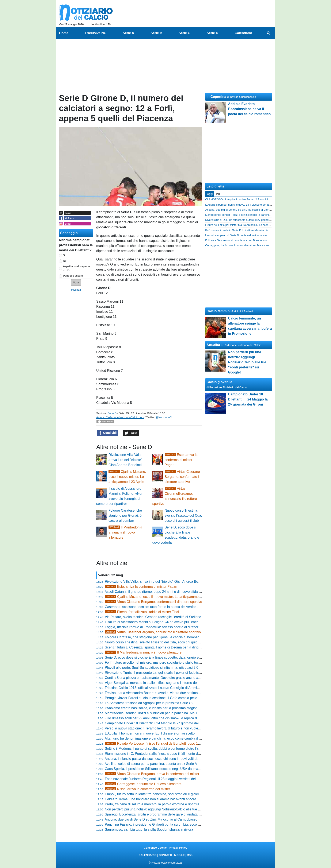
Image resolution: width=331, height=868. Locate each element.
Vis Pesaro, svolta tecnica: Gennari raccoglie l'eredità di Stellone (153, 617)
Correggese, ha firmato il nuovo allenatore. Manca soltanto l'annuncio (247, 245)
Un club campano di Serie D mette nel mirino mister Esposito (242, 235)
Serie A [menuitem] (128, 33)
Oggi (210, 194)
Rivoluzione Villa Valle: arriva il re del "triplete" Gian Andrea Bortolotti (125, 460)
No (65, 261)
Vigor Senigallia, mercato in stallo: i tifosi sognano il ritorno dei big (154, 683)
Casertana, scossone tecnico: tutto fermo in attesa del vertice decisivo (157, 607)
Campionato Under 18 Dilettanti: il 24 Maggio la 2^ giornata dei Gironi (157, 723)
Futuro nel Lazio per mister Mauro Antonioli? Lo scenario (239, 225)
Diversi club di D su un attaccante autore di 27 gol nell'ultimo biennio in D (249, 220)
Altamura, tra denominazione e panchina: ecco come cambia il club (155, 738)
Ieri (218, 194)
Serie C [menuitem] (184, 33)
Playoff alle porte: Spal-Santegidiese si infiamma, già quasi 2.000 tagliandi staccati (166, 668)
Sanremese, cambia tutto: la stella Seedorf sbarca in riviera (149, 830)
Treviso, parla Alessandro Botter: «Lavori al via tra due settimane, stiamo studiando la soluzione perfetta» (183, 693)
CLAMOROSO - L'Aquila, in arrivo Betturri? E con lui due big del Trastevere (250, 199)
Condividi (108, 433)
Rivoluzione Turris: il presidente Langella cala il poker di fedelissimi (155, 673)
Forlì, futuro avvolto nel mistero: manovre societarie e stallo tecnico (155, 662)
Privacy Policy (178, 848)
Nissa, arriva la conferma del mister (138, 789)
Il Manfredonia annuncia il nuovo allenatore (125, 532)
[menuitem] (269, 33)
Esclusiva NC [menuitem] (96, 33)
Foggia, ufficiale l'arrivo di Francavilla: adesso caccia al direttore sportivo (159, 627)
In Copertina (216, 97)
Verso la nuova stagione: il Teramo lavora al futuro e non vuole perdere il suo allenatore (170, 728)
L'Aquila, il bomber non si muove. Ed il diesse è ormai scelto (150, 733)
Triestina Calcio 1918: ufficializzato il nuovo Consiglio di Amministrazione (159, 688)
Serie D (112, 413)
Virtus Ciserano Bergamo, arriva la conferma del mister (152, 774)
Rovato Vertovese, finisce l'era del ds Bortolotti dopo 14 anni (156, 743)
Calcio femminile (220, 311)
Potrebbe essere (73, 276)
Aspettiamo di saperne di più (77, 268)
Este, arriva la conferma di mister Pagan (181, 460)
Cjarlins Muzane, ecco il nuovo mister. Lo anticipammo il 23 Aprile (127, 477)
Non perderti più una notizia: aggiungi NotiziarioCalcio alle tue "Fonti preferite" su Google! (172, 809)
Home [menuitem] (64, 33)
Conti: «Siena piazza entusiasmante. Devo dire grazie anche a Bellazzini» (160, 678)
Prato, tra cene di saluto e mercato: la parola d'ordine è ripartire (152, 804)
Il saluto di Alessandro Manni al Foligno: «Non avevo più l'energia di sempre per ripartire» (172, 622)
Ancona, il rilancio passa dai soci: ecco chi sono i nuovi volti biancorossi (158, 759)
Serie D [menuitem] (212, 33)
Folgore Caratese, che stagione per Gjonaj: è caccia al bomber (125, 516)
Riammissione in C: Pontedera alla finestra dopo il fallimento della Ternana (161, 754)
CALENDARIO (147, 855)
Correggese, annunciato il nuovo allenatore (143, 784)
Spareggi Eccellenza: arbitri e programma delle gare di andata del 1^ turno (161, 814)
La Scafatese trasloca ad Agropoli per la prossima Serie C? (149, 703)
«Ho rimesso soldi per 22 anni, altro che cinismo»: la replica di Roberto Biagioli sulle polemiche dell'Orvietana (187, 718)
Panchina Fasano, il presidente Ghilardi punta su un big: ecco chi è (155, 824)
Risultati (76, 290)
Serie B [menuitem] (156, 33)
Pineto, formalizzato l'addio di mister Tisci (142, 612)
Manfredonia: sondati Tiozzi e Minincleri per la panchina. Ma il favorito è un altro (165, 713)
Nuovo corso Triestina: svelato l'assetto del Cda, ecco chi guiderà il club (183, 516)
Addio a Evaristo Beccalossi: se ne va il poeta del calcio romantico (249, 109)
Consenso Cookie (155, 848)
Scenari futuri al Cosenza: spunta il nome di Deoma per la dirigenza (155, 647)
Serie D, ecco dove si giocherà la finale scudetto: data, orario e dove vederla (162, 657)
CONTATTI (165, 855)
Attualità (213, 345)
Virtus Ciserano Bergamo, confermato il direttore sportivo (182, 477)
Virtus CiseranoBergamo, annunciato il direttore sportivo (153, 632)
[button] (76, 282)
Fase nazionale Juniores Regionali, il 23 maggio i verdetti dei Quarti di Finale (162, 779)
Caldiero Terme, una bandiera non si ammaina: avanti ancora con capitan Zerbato (166, 799)
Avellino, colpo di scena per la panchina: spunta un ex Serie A (151, 764)
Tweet (131, 433)
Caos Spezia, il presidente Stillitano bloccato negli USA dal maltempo (157, 769)
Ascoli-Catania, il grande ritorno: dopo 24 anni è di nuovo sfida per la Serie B (162, 592)
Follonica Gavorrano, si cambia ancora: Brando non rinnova (241, 240)
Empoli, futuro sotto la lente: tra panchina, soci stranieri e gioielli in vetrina (160, 794)
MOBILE (179, 855)
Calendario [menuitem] (244, 33)
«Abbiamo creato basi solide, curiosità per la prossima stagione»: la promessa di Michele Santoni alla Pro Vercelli (190, 708)
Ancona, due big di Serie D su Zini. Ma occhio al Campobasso (151, 819)
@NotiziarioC (164, 417)
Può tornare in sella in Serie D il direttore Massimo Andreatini (242, 230)
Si (64, 255)
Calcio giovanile (219, 382)
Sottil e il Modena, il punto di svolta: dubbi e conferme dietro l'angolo (156, 749)
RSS (190, 855)
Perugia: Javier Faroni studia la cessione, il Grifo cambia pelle (151, 698)
